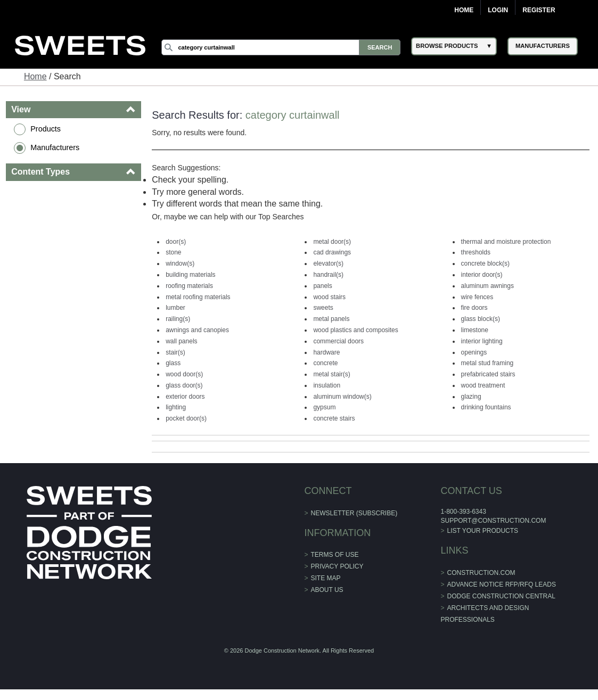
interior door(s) (482, 275)
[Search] (281, 47)
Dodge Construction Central (501, 596)
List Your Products (483, 531)
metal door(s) (332, 242)
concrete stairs (334, 418)
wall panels (181, 341)
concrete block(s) (485, 263)
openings (474, 352)
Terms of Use (335, 555)
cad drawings (332, 252)
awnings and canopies (197, 330)
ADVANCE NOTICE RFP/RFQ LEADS (502, 584)
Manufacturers (55, 147)
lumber (175, 308)
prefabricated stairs (488, 374)
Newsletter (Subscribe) (354, 513)
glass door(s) (184, 385)
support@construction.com (493, 521)
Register (539, 10)
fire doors (474, 308)
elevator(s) (328, 263)
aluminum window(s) (342, 397)
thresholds (476, 252)
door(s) (176, 242)
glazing (471, 397)
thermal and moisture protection (506, 242)
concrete (325, 363)
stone (173, 252)
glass (173, 363)
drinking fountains (486, 407)
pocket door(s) (186, 418)
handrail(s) (328, 275)
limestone (475, 330)
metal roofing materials (198, 297)
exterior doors (185, 397)
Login (498, 10)
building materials (190, 275)
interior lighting (482, 341)
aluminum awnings (488, 286)
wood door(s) (184, 374)
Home (464, 10)
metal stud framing (488, 363)
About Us (327, 590)
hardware (326, 352)
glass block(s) (481, 319)
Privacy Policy (337, 566)
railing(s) (178, 319)
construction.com (481, 573)
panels (322, 286)
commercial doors (338, 341)
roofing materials (189, 286)
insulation (327, 385)
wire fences (477, 297)
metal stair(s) (331, 374)
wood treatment (483, 385)
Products (46, 129)
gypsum (324, 407)
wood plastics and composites (355, 330)
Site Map (326, 578)
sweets (323, 308)
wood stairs (329, 297)
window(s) (180, 263)
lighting (176, 407)
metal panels (331, 319)
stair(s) (175, 352)
